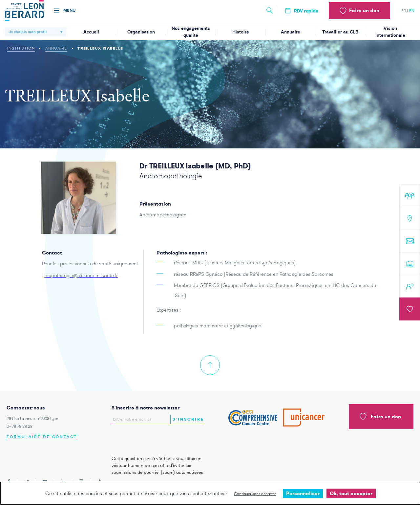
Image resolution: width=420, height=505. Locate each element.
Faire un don (380, 417)
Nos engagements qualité (191, 32)
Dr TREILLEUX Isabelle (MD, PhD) (195, 166)
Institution (21, 48)
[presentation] (150, 438)
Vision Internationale (390, 32)
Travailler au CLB (340, 32)
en (412, 11)
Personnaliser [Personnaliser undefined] (303, 493)
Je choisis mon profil (28, 32)
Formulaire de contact (42, 437)
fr (404, 11)
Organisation (141, 32)
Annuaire (291, 32)
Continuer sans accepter (255, 494)
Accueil (91, 32)
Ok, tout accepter (351, 493)
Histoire (241, 32)
